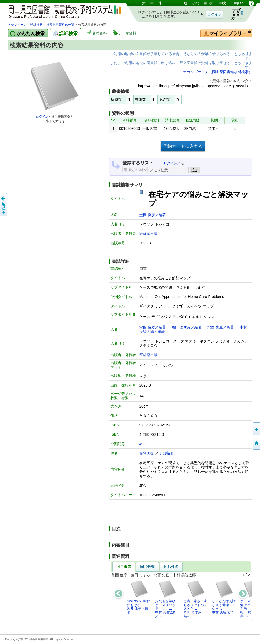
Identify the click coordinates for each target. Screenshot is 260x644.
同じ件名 (171, 567)
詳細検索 (36, 25)
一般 (184, 3)
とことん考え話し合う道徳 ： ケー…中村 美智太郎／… (225, 599)
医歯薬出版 (148, 234)
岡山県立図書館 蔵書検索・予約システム (62, 11)
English (238, 3)
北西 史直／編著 (221, 327)
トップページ (17, 25)
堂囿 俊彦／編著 (153, 215)
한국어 (209, 3)
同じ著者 (124, 567)
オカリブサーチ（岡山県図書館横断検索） (218, 72)
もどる (4, 205)
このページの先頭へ (256, 429)
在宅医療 (147, 453)
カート (235, 14)
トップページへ (256, 443)
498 (142, 444)
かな (196, 3)
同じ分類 (147, 567)
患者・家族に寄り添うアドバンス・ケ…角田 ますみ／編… (195, 599)
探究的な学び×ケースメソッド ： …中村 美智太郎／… (166, 599)
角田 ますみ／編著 (187, 327)
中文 (223, 3)
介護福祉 (167, 453)
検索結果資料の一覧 (60, 25)
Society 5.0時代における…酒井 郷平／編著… (139, 597)
